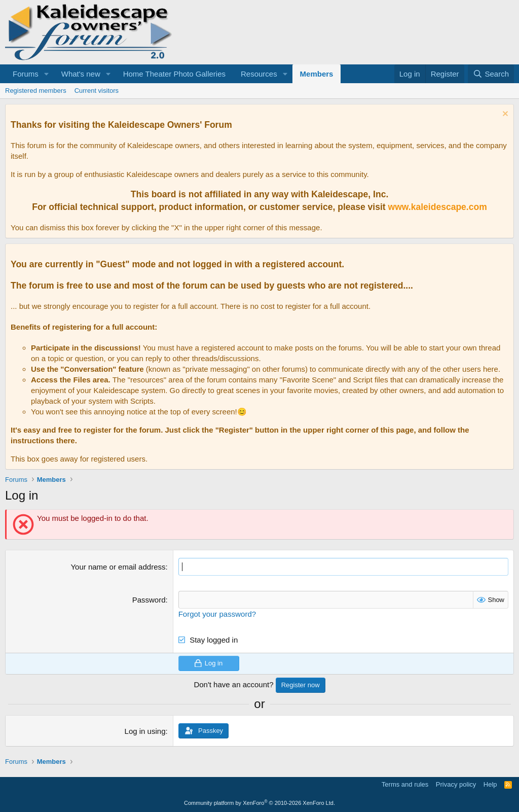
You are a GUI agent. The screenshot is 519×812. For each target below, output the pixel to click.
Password (149, 600)
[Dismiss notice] (504, 115)
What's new (81, 74)
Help (490, 784)
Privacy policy (456, 784)
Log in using (145, 731)
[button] (47, 74)
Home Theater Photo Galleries (174, 74)
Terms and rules (405, 784)
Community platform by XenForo (259, 803)
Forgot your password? (217, 614)
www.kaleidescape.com (438, 207)
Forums (26, 74)
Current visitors (97, 91)
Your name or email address (118, 567)
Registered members (36, 91)
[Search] (491, 74)
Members (317, 74)
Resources (259, 74)
